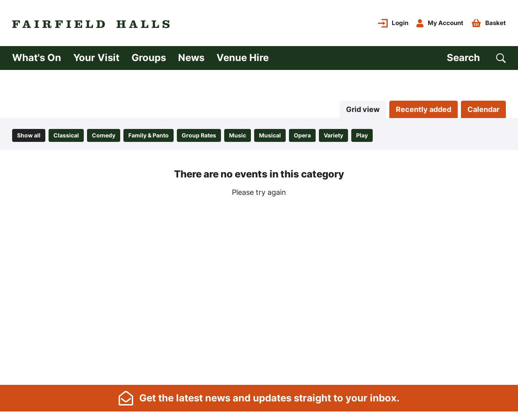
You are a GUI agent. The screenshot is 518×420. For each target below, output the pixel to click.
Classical (66, 135)
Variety (333, 135)
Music (238, 135)
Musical (270, 135)
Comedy (104, 135)
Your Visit (96, 58)
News (191, 58)
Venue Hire (243, 58)
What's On (37, 58)
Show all (29, 135)
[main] (259, 227)
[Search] (476, 58)
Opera (302, 135)
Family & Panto (149, 135)
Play (362, 135)
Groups (149, 58)
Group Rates (199, 135)
